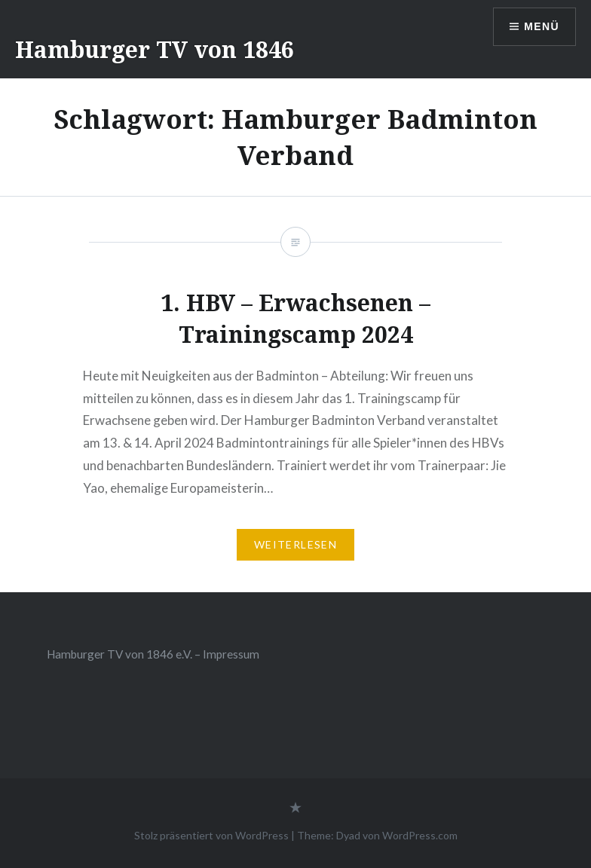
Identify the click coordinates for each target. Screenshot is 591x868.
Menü (542, 26)
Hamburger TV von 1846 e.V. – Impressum (153, 654)
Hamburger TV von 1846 (155, 49)
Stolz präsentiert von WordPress (211, 835)
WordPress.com (420, 835)
